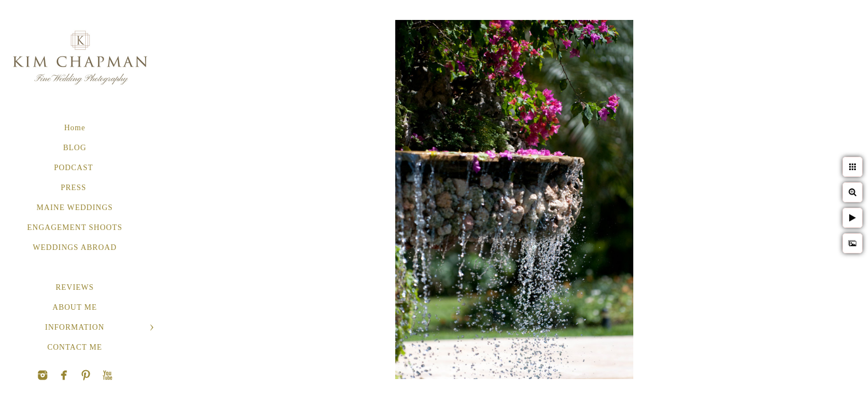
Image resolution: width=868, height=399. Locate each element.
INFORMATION (74, 327)
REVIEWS (74, 287)
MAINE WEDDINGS (75, 208)
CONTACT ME (74, 347)
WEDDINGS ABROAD (75, 247)
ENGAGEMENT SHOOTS (75, 227)
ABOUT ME (75, 307)
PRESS (75, 188)
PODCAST (74, 168)
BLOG (75, 148)
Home (75, 128)
